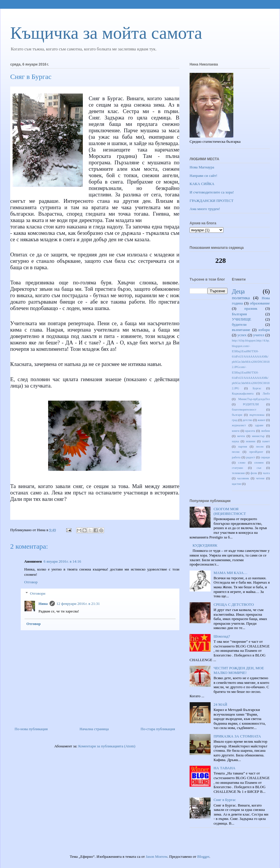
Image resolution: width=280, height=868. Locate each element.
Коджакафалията (243, 393)
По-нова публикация (31, 729)
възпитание (241, 330)
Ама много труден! (205, 209)
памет (266, 441)
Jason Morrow (157, 856)
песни (236, 452)
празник (251, 308)
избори (264, 330)
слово (242, 463)
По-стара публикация (158, 729)
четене (260, 478)
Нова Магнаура (202, 167)
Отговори (38, 593)
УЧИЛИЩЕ (242, 319)
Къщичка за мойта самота (106, 33)
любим (265, 431)
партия (243, 447)
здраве (259, 425)
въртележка (257, 415)
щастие (237, 484)
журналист (239, 425)
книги (236, 431)
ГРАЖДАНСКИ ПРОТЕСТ (211, 201)
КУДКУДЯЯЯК (205, 545)
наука (235, 441)
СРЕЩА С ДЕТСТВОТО (234, 604)
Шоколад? (222, 636)
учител (259, 335)
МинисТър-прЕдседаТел (254, 399)
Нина (43, 604)
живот (261, 420)
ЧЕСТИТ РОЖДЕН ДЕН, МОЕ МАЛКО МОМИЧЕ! (239, 670)
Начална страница (94, 729)
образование (260, 303)
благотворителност (244, 410)
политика (241, 298)
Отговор (31, 582)
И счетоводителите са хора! (212, 192)
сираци (265, 457)
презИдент (256, 452)
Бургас (257, 388)
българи (237, 415)
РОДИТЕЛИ (251, 404)
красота (250, 431)
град (235, 420)
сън (259, 468)
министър (258, 436)
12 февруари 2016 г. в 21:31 (78, 604)
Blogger (203, 856)
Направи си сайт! (203, 176)
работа (236, 457)
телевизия (238, 473)
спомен (259, 463)
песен (260, 447)
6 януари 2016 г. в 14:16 (62, 561)
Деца (238, 291)
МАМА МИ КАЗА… (230, 573)
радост (251, 457)
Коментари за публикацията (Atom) (107, 746)
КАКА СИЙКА (202, 184)
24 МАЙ (220, 704)
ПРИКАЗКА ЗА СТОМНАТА (237, 736)
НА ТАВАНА (224, 768)
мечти (241, 436)
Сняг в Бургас (225, 800)
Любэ (266, 393)
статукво (237, 468)
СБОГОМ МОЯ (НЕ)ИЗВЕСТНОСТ (230, 511)
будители (239, 324)
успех (242, 335)
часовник (243, 478)
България (239, 314)
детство (248, 420)
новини (251, 441)
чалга (266, 473)
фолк (254, 473)
